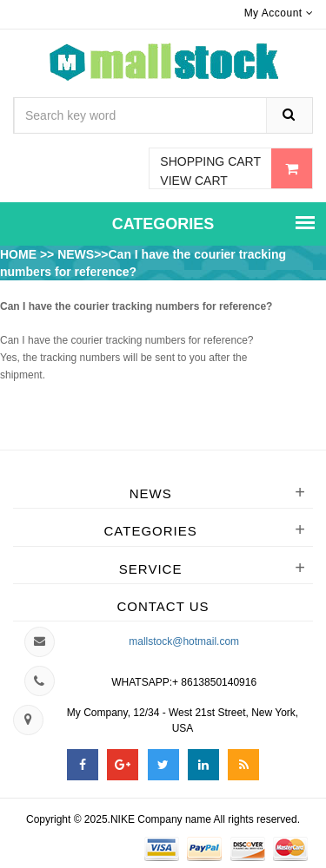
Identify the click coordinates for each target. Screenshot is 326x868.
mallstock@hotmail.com (184, 641)
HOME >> (29, 254)
